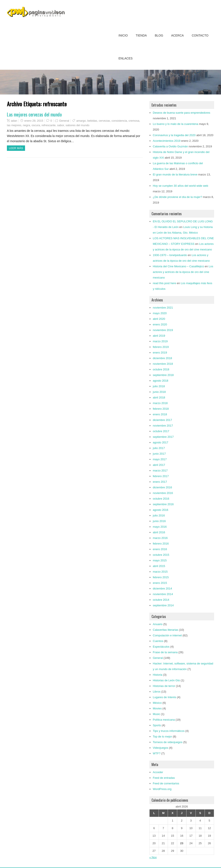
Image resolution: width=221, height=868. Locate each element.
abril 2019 (159, 336)
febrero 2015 (161, 577)
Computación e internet (167, 635)
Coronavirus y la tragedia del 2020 (174, 135)
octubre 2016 (161, 499)
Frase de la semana (165, 652)
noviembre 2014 (163, 594)
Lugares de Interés (164, 697)
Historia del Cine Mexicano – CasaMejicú (178, 266)
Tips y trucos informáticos (169, 731)
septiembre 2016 (163, 504)
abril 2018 (159, 397)
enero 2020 (160, 324)
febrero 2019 (161, 347)
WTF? (157, 753)
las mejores (14, 125)
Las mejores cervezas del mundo (34, 114)
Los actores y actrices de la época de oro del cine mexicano (183, 272)
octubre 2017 (161, 431)
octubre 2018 (161, 369)
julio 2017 (159, 448)
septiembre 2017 (163, 437)
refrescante (48, 125)
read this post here (164, 283)
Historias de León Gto (166, 680)
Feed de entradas (164, 778)
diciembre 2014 (162, 588)
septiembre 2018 (163, 375)
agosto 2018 (161, 381)
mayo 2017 (160, 459)
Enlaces (125, 58)
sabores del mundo (78, 125)
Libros (157, 692)
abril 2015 (159, 566)
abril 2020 (159, 319)
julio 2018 (159, 386)
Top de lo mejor (162, 737)
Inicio (123, 35)
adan (14, 121)
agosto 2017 (161, 442)
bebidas (92, 121)
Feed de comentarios (166, 783)
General (64, 121)
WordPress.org (162, 789)
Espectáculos (161, 647)
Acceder (158, 772)
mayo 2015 (160, 560)
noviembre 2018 (163, 364)
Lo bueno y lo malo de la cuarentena (175, 124)
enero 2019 (160, 353)
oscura (36, 125)
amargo (81, 121)
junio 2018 (159, 392)
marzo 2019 (160, 341)
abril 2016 (159, 532)
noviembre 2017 (163, 426)
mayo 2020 (160, 313)
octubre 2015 (161, 555)
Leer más (16, 148)
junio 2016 (159, 521)
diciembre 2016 (162, 487)
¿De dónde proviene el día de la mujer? (177, 197)
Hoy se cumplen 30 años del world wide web (181, 186)
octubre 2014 (161, 600)
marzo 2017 (160, 471)
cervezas (104, 121)
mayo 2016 (160, 527)
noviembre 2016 (163, 493)
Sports (157, 725)
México (157, 703)
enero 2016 (160, 549)
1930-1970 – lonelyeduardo (170, 255)
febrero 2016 (161, 544)
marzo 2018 (160, 403)
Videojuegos (160, 748)
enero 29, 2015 (34, 121)
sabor (61, 125)
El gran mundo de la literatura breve (175, 174)
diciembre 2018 (162, 358)
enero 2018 (160, 414)
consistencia (119, 121)
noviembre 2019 (163, 330)
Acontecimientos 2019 (167, 141)
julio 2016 (159, 515)
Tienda (141, 35)
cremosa (134, 121)
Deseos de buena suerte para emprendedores (182, 113)
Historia (158, 675)
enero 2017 (160, 482)
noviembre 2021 (163, 308)
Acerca (177, 35)
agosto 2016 (161, 510)
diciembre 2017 (162, 420)
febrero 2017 (161, 476)
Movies (157, 708)
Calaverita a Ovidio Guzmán (170, 146)
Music (156, 714)
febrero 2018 (161, 409)
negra (26, 125)
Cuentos (158, 641)
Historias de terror (164, 686)
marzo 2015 (160, 572)
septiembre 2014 (163, 605)
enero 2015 (160, 583)
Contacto (200, 35)
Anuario (158, 624)
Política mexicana (164, 720)
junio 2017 (159, 454)
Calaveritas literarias (166, 630)
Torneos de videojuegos (168, 742)
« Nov (153, 857)
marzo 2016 (160, 538)
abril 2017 (159, 465)
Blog (159, 35)
